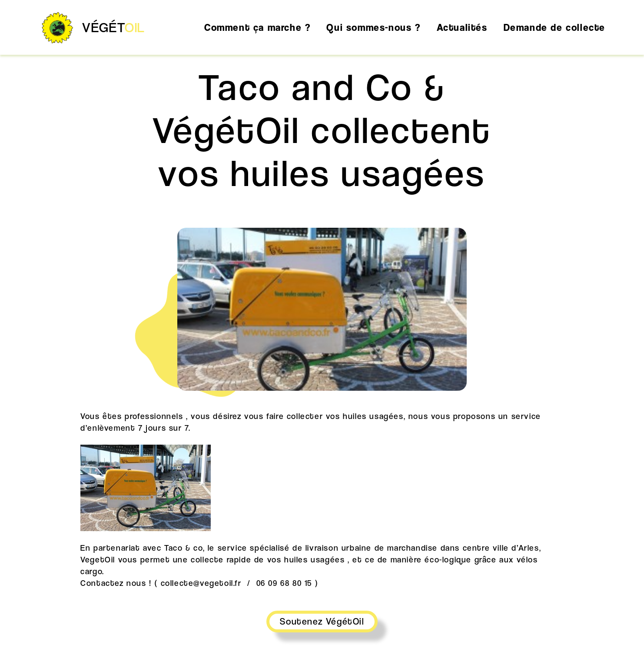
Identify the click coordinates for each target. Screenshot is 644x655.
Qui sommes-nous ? (373, 27)
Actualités (462, 27)
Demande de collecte (554, 27)
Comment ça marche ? (257, 27)
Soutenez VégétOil (322, 621)
